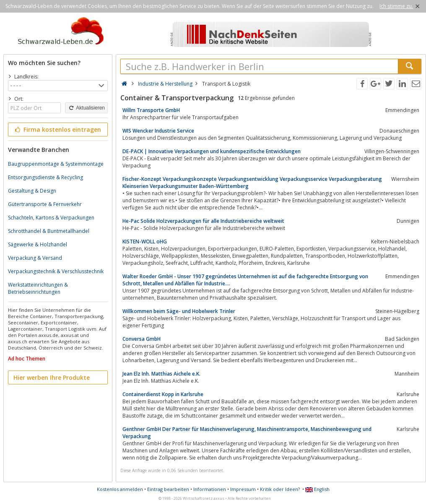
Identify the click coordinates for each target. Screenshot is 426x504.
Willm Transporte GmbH (151, 110)
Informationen (210, 489)
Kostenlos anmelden (120, 489)
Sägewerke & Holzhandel (38, 244)
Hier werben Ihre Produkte (52, 377)
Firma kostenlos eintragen (57, 129)
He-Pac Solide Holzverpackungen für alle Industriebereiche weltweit (203, 221)
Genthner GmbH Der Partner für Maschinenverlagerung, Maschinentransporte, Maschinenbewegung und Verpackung (247, 433)
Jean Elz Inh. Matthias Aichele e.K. (161, 374)
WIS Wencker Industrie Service (158, 131)
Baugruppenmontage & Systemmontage (56, 164)
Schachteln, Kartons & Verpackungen (51, 218)
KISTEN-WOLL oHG (145, 242)
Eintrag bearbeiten (168, 489)
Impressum (243, 489)
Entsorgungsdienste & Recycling (45, 177)
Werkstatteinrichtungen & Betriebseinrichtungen (38, 288)
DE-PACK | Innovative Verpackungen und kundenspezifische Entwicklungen (212, 151)
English (317, 489)
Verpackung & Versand (35, 258)
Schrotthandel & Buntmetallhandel (49, 231)
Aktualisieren (86, 108)
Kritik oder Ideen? (280, 489)
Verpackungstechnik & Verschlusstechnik (56, 271)
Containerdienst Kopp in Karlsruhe (163, 394)
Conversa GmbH (142, 339)
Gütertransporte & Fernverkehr (45, 204)
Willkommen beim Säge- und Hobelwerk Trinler (179, 311)
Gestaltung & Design (32, 191)
